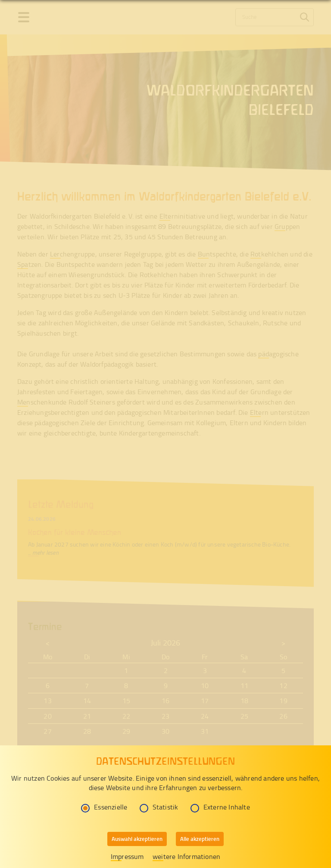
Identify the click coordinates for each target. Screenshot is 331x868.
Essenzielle (104, 807)
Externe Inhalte (220, 807)
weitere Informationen (186, 856)
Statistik (159, 807)
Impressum (127, 856)
